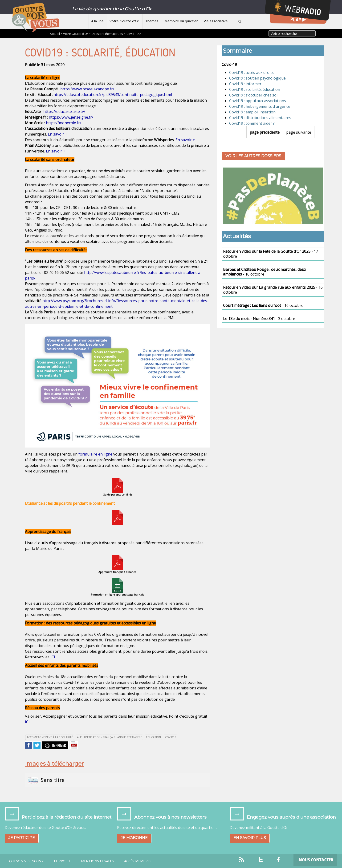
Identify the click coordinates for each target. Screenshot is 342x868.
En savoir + (58, 134)
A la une (97, 21)
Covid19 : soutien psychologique (257, 78)
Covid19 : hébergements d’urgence (260, 106)
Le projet (62, 861)
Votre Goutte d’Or (124, 21)
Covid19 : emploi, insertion (252, 112)
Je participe (22, 838)
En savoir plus (250, 838)
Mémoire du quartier (181, 21)
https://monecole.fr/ (64, 123)
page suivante (299, 132)
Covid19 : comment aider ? (252, 123)
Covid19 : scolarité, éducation (255, 89)
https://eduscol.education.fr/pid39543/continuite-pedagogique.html (113, 95)
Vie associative (216, 21)
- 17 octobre (271, 254)
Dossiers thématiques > (109, 34)
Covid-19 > (134, 34)
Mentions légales (97, 861)
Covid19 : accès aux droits (251, 72)
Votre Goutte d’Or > (77, 34)
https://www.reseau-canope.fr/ (87, 89)
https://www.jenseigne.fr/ (71, 117)
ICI (53, 657)
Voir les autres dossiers (253, 156)
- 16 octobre (265, 272)
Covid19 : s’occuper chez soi (253, 95)
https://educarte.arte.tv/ (64, 112)
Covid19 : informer (245, 84)
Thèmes (152, 21)
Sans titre (47, 780)
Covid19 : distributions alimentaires (260, 118)
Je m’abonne (134, 838)
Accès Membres (138, 861)
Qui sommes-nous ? (26, 861)
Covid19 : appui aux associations (258, 101)
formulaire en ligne (95, 454)
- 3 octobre (259, 319)
